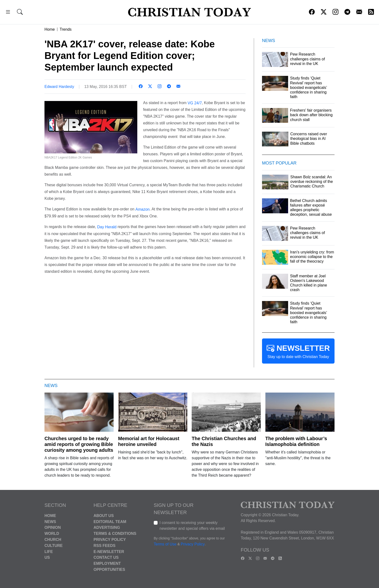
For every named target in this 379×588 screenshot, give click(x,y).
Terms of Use (165, 544)
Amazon (142, 209)
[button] (8, 13)
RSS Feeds (105, 546)
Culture (54, 546)
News (50, 521)
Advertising (107, 527)
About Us (104, 516)
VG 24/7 (195, 103)
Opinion (53, 527)
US (47, 557)
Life (49, 551)
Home (50, 29)
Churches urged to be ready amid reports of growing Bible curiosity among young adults (79, 444)
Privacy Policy (110, 540)
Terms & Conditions (115, 534)
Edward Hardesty (59, 87)
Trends (66, 29)
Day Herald (107, 227)
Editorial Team (110, 521)
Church (53, 540)
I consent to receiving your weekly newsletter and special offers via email (192, 526)
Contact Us (106, 557)
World (52, 534)
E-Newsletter (109, 551)
